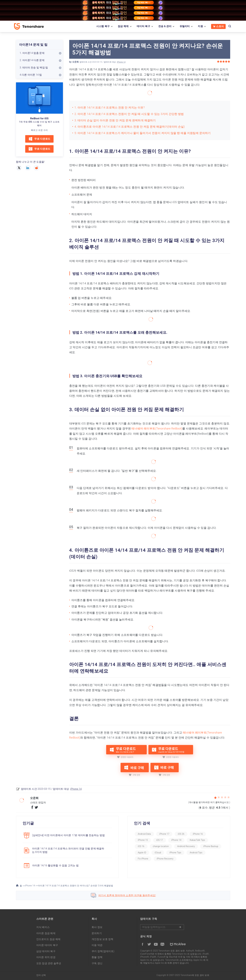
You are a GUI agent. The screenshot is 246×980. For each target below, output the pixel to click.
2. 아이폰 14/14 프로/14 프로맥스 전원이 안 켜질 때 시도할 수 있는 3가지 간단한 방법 (129, 114)
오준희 (76, 62)
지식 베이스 (43, 927)
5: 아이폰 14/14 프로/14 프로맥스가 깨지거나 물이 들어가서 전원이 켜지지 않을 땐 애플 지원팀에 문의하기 (143, 133)
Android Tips (196, 853)
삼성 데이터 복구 (46, 951)
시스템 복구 (103, 26)
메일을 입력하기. (162, 927)
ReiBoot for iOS (39, 118)
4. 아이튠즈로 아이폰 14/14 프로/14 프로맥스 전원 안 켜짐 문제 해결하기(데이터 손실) (130, 127)
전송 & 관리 (165, 26)
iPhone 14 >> (31, 886)
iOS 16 (141, 846)
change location (161, 846)
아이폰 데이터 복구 (47, 945)
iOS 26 (181, 834)
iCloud (158, 853)
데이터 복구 (143, 26)
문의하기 (97, 933)
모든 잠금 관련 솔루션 (49, 963)
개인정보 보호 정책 (102, 939)
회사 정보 (97, 927)
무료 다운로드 (39, 139)
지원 (200, 26)
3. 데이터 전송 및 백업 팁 (34, 68)
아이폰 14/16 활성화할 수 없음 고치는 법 (56, 865)
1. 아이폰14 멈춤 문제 (32, 53)
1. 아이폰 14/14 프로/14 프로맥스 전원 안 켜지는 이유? (110, 107)
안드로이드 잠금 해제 (48, 939)
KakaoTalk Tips (197, 840)
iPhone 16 (198, 834)
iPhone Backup (211, 846)
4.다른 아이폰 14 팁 (31, 75)
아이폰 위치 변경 (46, 957)
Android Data (144, 834)
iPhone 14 (121, 62)
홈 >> (21, 886)
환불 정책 (97, 957)
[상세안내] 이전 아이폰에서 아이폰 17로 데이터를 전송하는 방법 (69, 835)
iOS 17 (160, 840)
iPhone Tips (175, 853)
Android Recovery (186, 846)
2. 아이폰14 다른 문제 (32, 60)
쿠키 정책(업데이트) (103, 951)
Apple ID (142, 853)
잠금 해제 (123, 26)
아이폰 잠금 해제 (46, 933)
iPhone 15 (143, 840)
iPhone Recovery (165, 859)
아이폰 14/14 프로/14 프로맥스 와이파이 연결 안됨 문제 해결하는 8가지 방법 (68, 850)
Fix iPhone (143, 859)
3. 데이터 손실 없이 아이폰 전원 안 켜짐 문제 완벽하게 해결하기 (115, 120)
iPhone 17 (164, 834)
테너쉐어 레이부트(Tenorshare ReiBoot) (157, 428)
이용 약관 (97, 945)
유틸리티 (185, 26)
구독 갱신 (97, 963)
